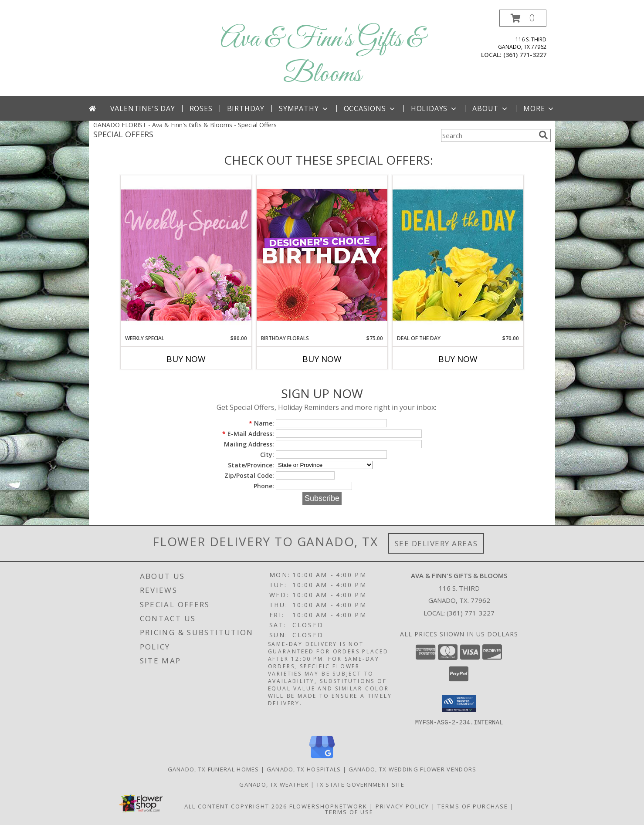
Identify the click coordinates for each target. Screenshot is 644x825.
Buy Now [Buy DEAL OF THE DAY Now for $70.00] (458, 359)
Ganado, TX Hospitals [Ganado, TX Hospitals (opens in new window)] (304, 769)
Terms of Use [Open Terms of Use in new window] (349, 811)
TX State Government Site (361, 784)
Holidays (434, 108)
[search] (543, 135)
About (491, 108)
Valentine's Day (143, 108)
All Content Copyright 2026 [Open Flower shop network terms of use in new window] (236, 806)
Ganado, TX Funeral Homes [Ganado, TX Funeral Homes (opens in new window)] (214, 769)
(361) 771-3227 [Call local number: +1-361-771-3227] (525, 55)
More (539, 108)
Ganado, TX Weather (274, 784)
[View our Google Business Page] (322, 758)
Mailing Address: (249, 444)
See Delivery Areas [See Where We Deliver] (436, 543)
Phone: (264, 486)
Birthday (246, 108)
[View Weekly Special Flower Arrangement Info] (186, 255)
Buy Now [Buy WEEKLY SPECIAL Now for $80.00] (186, 359)
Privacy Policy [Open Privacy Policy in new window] (402, 806)
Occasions (370, 108)
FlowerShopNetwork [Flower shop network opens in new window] (328, 806)
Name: (261, 423)
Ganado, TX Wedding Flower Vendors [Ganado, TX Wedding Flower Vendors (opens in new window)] (413, 769)
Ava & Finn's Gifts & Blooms (322, 57)
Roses (201, 108)
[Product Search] (488, 135)
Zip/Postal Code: (249, 475)
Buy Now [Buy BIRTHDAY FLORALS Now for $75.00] (322, 359)
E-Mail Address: (248, 434)
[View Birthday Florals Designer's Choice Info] (322, 255)
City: (267, 455)
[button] (523, 18)
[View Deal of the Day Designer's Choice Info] (458, 255)
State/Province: (251, 465)
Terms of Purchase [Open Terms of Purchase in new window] (473, 806)
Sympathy (304, 108)
